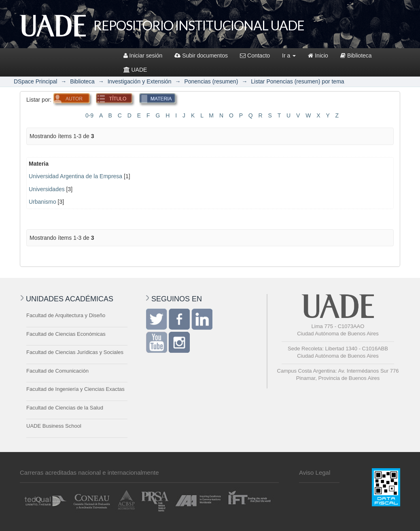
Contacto (255, 55)
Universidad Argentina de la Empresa (75, 176)
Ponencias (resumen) (211, 81)
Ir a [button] (289, 55)
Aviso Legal (315, 472)
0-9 (89, 115)
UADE (135, 70)
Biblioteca (356, 55)
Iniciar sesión (143, 55)
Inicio (318, 55)
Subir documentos (201, 55)
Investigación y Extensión (140, 81)
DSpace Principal (35, 81)
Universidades (47, 189)
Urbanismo (42, 202)
